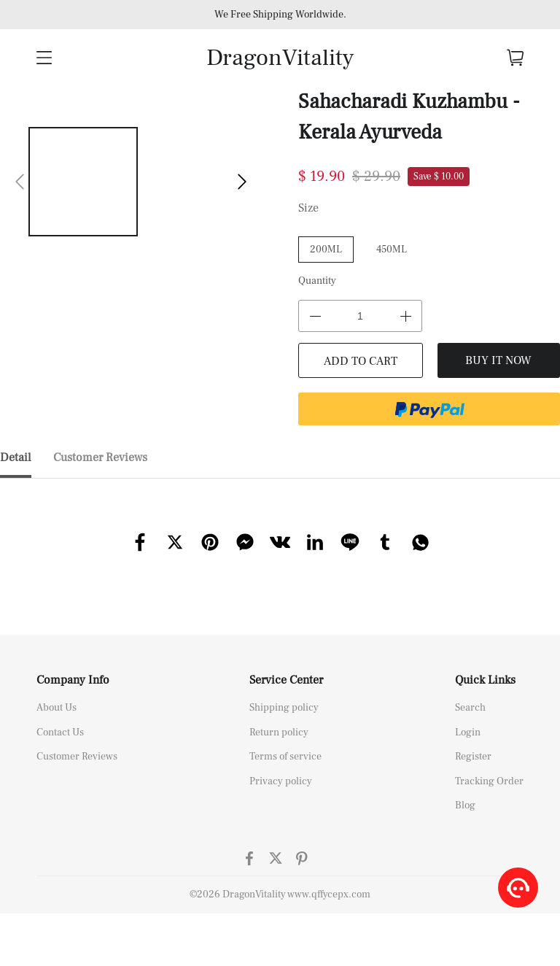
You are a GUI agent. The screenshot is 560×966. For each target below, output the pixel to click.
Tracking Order (489, 781)
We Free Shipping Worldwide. (280, 15)
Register (473, 757)
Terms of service (285, 757)
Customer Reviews (77, 757)
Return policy (279, 733)
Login (468, 733)
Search (470, 708)
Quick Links (485, 680)
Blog (465, 805)
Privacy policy (281, 781)
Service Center (286, 680)
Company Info (73, 680)
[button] (20, 182)
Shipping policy (284, 708)
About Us (57, 708)
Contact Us (60, 733)
